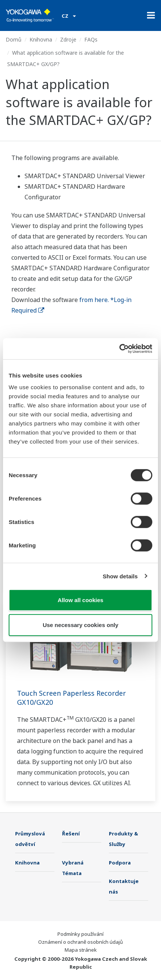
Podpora (120, 863)
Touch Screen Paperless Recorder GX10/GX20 (71, 698)
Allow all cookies (81, 600)
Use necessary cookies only (80, 625)
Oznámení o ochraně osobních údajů (80, 942)
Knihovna (41, 39)
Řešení (71, 834)
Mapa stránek (81, 950)
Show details (120, 576)
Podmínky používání (80, 934)
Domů (14, 39)
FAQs (91, 39)
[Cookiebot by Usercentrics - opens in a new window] (119, 349)
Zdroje (68, 39)
